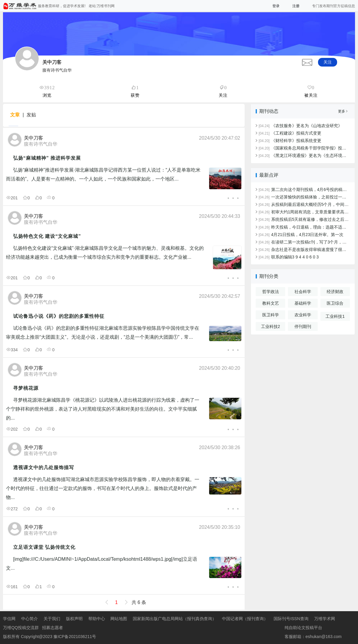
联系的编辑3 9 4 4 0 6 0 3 (289, 257)
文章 (15, 115)
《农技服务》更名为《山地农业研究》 (300, 126)
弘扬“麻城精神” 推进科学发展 (47, 158)
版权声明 (74, 619)
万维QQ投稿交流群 (21, 628)
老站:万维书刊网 (102, 6)
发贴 (31, 115)
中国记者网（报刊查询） (245, 619)
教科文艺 (271, 303)
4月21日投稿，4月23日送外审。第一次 (301, 235)
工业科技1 (335, 316)
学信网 (9, 619)
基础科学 (303, 303)
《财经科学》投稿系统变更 (290, 141)
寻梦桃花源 (26, 388)
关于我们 (52, 619)
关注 (328, 62)
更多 (343, 111)
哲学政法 (271, 292)
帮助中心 (97, 619)
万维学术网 (325, 619)
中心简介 (30, 619)
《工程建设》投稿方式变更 (290, 133)
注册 (296, 6)
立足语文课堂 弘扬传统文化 (44, 547)
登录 (276, 6)
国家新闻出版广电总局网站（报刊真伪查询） (175, 619)
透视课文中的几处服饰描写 (44, 467)
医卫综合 (335, 303)
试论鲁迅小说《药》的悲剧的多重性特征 (59, 316)
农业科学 (303, 315)
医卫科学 (271, 315)
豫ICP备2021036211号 (75, 637)
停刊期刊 (303, 326)
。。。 (234, 197)
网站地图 (119, 619)
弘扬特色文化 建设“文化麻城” (47, 236)
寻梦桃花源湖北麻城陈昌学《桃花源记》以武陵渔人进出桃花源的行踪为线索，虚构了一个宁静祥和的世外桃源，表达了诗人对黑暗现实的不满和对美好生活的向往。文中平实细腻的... (103, 409)
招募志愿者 (53, 628)
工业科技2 (271, 326)
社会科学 (303, 292)
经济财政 (335, 292)
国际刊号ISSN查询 (291, 619)
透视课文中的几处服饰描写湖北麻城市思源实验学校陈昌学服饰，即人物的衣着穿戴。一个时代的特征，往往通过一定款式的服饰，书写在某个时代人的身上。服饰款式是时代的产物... (103, 488)
